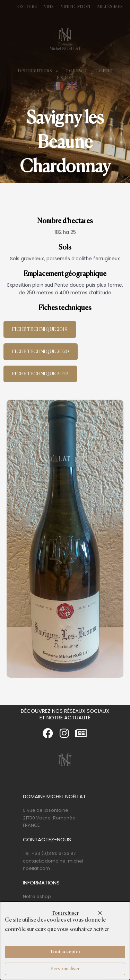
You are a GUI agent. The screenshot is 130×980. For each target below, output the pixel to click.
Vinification (76, 7)
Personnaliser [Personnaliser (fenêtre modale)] (65, 969)
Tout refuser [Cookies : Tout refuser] (65, 913)
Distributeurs (38, 71)
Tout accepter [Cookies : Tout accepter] (65, 952)
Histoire (27, 7)
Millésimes (110, 7)
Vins (49, 7)
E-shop (65, 78)
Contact (76, 71)
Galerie (103, 71)
